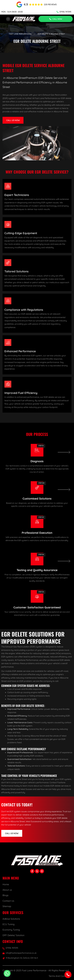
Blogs (5, 895)
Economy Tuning (11, 930)
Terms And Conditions (60, 976)
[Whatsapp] (7, 973)
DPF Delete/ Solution (13, 935)
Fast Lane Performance (20, 34)
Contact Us (8, 901)
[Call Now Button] (68, 975)
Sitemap (7, 906)
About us (7, 890)
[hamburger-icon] (8, 19)
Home (6, 884)
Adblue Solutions (11, 919)
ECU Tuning (9, 924)
